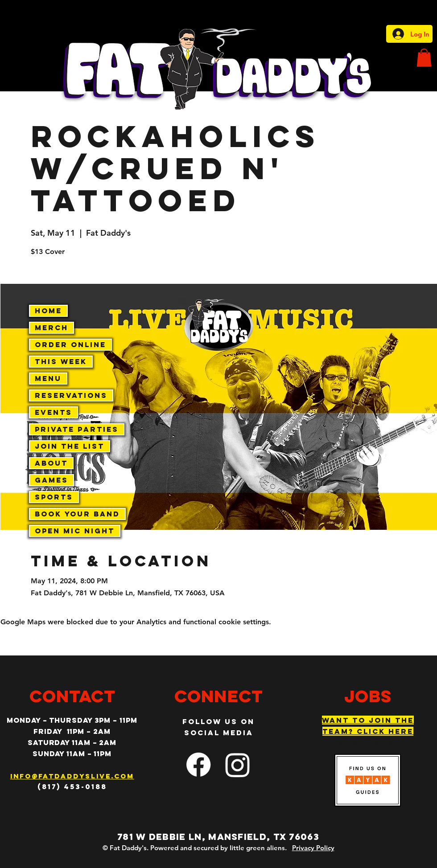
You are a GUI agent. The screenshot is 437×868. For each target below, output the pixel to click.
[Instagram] (238, 765)
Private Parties (77, 429)
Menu (48, 378)
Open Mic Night (75, 531)
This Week (61, 361)
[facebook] (198, 765)
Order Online (70, 344)
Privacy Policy (313, 848)
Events (54, 412)
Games (52, 480)
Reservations (71, 395)
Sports (54, 497)
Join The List (70, 446)
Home (48, 311)
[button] (424, 58)
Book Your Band (77, 514)
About (51, 463)
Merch (52, 328)
